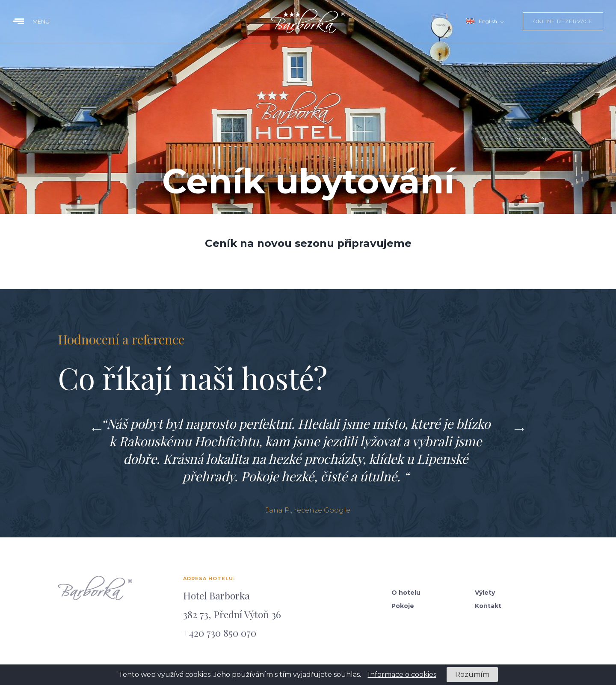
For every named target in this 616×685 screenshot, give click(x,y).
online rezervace (563, 21)
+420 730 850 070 (220, 633)
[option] (308, 465)
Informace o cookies (402, 675)
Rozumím (472, 675)
